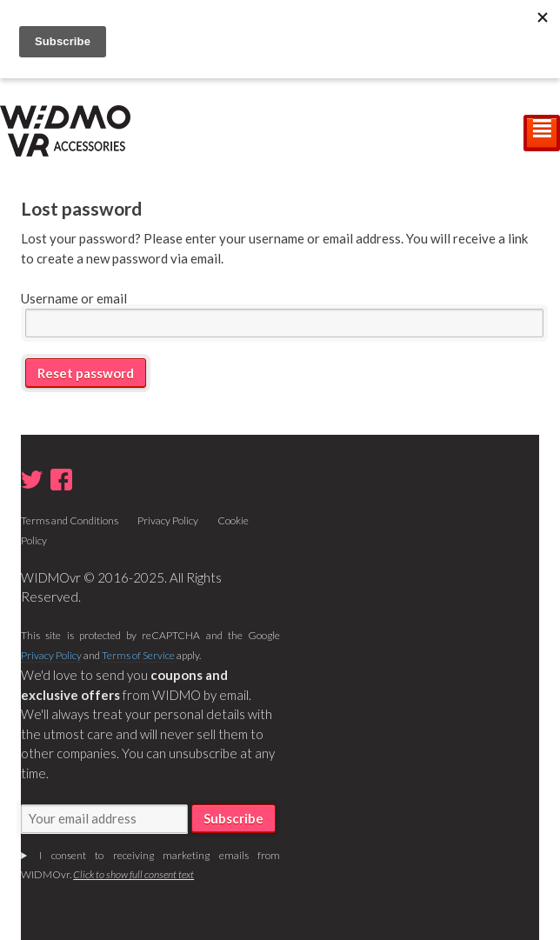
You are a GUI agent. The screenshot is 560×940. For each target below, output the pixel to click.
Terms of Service (138, 655)
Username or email (74, 298)
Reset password (86, 373)
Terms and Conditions (70, 520)
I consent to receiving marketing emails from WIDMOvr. (150, 865)
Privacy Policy (168, 520)
